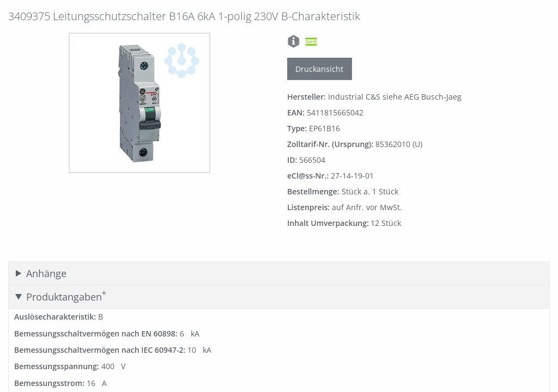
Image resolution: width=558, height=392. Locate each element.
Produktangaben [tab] (66, 297)
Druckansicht (319, 69)
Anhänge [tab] (46, 273)
